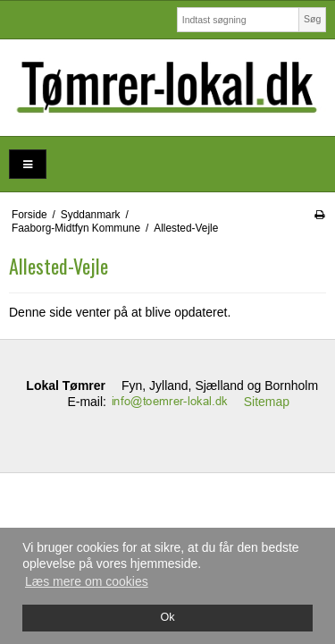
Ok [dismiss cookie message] (167, 617)
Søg (312, 19)
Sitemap (267, 402)
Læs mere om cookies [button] (87, 581)
